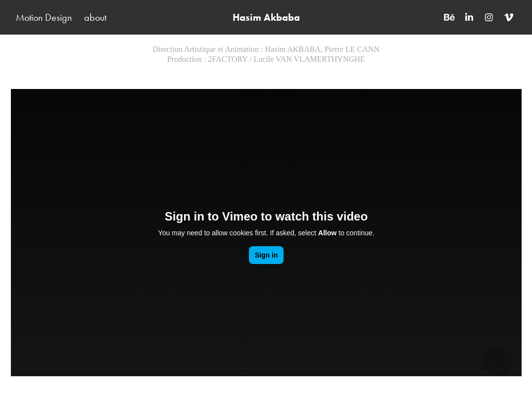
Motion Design (44, 17)
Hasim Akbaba (266, 17)
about (95, 17)
